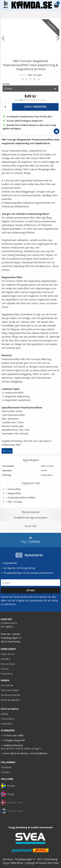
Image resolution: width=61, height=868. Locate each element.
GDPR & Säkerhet (10, 700)
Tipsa (7, 451)
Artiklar (5, 714)
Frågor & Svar (8, 654)
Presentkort (7, 674)
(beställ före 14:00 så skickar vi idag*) (21, 748)
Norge (7, 794)
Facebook (6, 767)
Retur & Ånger (8, 664)
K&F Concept (35, 75)
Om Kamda (7, 685)
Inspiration (7, 724)
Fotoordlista (7, 719)
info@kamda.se (9, 623)
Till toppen (30, 540)
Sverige (8, 786)
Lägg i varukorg (35, 107)
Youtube (5, 772)
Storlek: (6, 84)
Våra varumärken (10, 690)
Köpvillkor (6, 659)
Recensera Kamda (10, 695)
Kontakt (5, 669)
